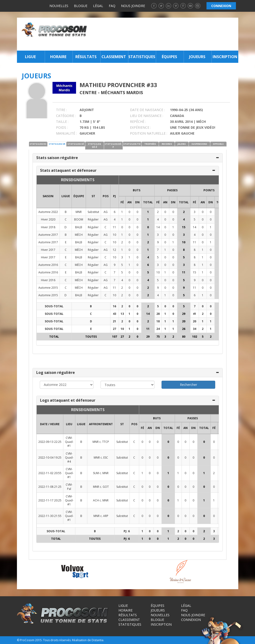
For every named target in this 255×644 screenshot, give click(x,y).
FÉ (122, 202)
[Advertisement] (164, 34)
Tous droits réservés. (57, 640)
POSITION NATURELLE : (149, 133)
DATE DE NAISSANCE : (147, 110)
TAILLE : (62, 122)
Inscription (225, 57)
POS (106, 196)
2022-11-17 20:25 (50, 500)
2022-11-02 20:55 (50, 473)
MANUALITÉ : (66, 133)
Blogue (81, 6)
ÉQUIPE (79, 196)
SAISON (48, 196)
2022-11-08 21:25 (50, 487)
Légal (98, 6)
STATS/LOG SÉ (76, 144)
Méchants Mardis (122, 92)
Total (148, 202)
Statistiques (142, 57)
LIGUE (66, 196)
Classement (114, 57)
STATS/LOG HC (38, 144)
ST (93, 196)
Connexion (191, 620)
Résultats (86, 57)
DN (137, 202)
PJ (114, 196)
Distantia (97, 640)
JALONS (182, 144)
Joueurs (197, 57)
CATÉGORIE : (66, 116)
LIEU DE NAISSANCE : (147, 116)
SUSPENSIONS (199, 144)
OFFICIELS (218, 144)
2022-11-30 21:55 (50, 516)
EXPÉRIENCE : (140, 127)
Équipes (169, 57)
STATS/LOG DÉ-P (113, 145)
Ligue (30, 57)
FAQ (112, 6)
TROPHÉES (150, 144)
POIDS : (62, 127)
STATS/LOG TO (132, 144)
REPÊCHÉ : (138, 122)
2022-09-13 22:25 (50, 442)
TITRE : (61, 110)
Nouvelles (59, 6)
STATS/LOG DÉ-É (94, 145)
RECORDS (167, 144)
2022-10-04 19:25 (50, 458)
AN (130, 202)
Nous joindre (133, 6)
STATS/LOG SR (57, 144)
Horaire (58, 57)
